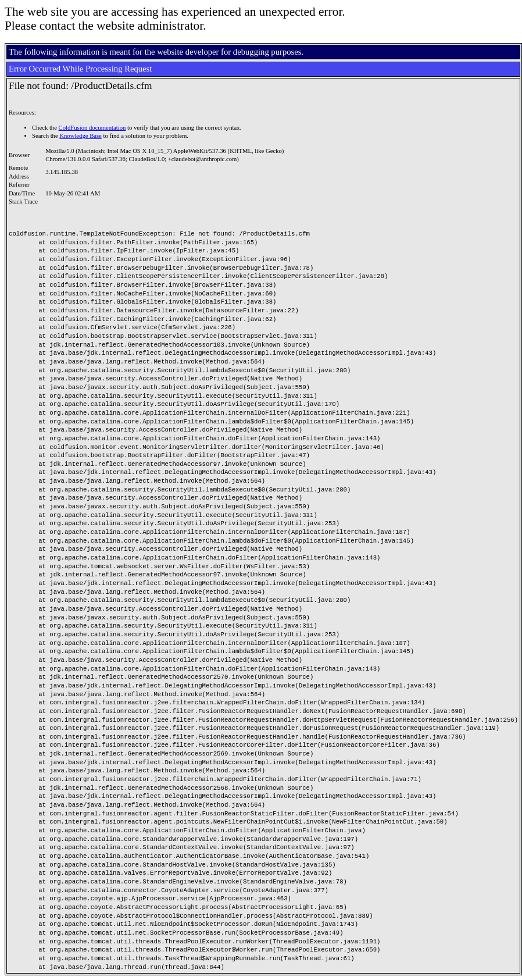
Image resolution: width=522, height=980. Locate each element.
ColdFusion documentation (92, 128)
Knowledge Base (81, 136)
